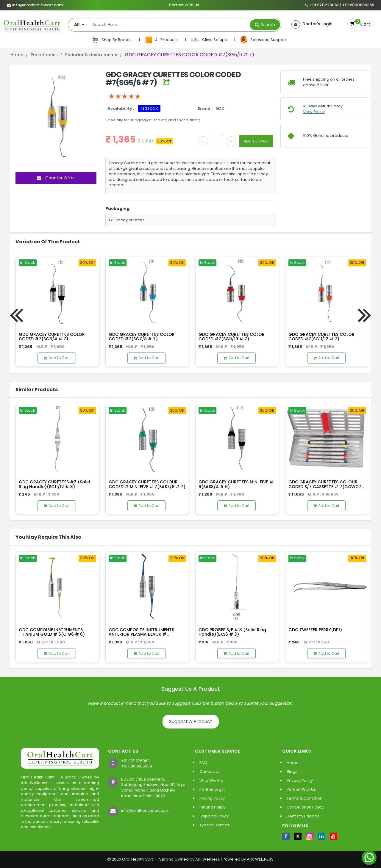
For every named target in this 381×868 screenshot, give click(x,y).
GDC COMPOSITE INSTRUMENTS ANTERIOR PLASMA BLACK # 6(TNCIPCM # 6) (141, 634)
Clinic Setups (209, 40)
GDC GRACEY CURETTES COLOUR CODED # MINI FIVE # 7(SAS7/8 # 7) (147, 484)
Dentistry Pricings (303, 816)
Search (268, 25)
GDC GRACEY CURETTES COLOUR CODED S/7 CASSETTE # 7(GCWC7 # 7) (325, 487)
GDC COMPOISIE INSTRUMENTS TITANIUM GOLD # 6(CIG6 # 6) (52, 632)
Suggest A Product (191, 721)
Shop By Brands (112, 40)
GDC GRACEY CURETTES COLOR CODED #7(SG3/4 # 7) (52, 337)
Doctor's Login (314, 24)
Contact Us (210, 771)
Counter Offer (56, 178)
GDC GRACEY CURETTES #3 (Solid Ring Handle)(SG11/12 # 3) (54, 484)
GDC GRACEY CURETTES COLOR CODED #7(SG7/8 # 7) (142, 337)
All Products (161, 40)
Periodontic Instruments (91, 55)
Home (17, 55)
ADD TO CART (256, 141)
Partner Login (212, 789)
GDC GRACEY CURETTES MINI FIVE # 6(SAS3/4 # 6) (236, 484)
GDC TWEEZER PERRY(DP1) (315, 630)
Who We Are (211, 780)
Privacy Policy (300, 780)
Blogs (292, 771)
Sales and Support (263, 40)
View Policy (314, 112)
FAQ (203, 763)
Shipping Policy (214, 816)
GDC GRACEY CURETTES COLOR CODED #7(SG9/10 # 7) (232, 337)
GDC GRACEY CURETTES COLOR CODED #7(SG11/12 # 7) (321, 337)
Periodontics (44, 55)
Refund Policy (212, 807)
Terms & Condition (305, 798)
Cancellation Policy (305, 807)
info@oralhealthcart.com (145, 810)
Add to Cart (57, 358)
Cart (363, 24)
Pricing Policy (212, 798)
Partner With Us (184, 5)
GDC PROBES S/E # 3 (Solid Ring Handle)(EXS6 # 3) (232, 632)
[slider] (125, 96)
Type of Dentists (215, 825)
